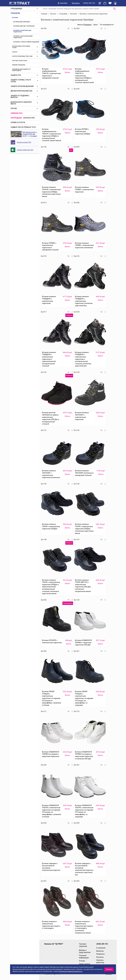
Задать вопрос (85, 964)
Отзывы (82, 961)
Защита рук (16, 75)
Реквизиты (101, 954)
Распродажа (16, 118)
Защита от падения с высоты (20, 96)
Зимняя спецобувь (19, 65)
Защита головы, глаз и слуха (21, 81)
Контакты (76, 3)
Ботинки (15, 18)
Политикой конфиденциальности (71, 971)
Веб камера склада (29, 132)
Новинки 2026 (17, 113)
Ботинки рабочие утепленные (24, 26)
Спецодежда (16, 9)
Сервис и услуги (18, 122)
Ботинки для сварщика (22, 22)
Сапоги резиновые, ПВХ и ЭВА (22, 56)
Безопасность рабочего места (21, 103)
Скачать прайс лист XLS (25, 150)
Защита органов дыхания (22, 86)
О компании (101, 948)
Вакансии (100, 951)
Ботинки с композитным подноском (22, 31)
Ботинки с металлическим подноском (23, 37)
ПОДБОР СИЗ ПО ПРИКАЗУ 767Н (23, 127)
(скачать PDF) (29, 118)
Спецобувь (15, 13)
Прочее (14, 108)
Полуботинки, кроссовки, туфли (21, 47)
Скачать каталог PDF (24, 142)
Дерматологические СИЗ (22, 91)
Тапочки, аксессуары (20, 61)
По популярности (106, 25)
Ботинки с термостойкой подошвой (26, 42)
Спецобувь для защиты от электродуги (21, 70)
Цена (95, 25)
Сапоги (15, 52)
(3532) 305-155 (89, 3)
